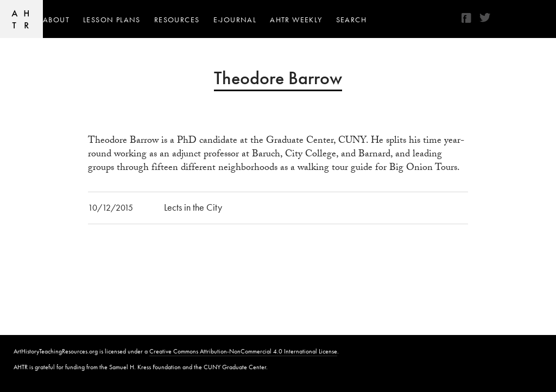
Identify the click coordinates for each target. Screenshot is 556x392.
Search (351, 20)
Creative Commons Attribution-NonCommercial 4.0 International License (243, 351)
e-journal (235, 20)
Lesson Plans (112, 20)
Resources (177, 20)
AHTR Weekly (296, 20)
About (56, 20)
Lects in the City (193, 207)
